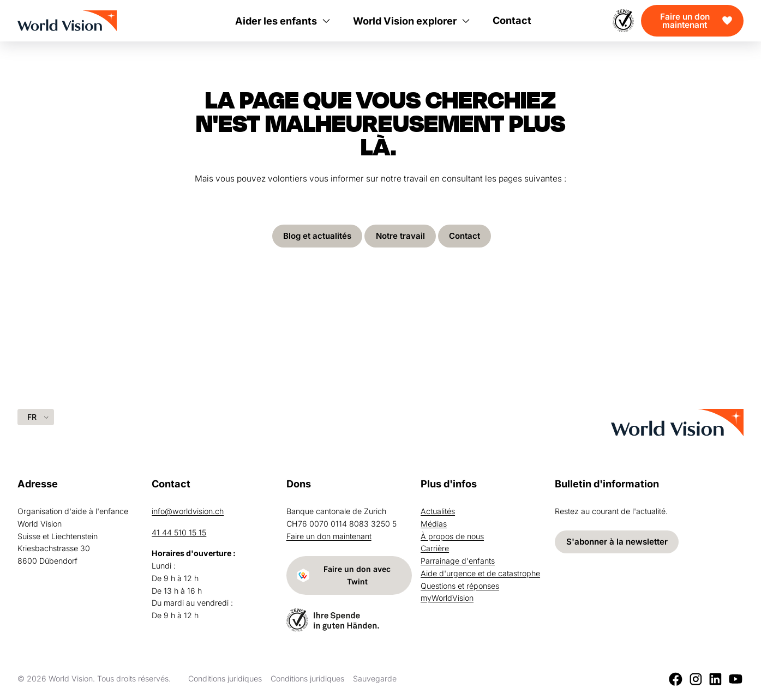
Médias (434, 523)
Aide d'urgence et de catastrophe (480, 572)
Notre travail (401, 236)
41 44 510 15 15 (179, 531)
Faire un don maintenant (685, 21)
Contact (466, 236)
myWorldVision (447, 597)
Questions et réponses (460, 585)
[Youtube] (736, 679)
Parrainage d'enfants (458, 560)
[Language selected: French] (36, 416)
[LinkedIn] (715, 679)
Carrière (435, 548)
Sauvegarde (375, 678)
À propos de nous (452, 535)
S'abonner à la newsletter (617, 541)
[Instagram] (696, 679)
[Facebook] (676, 679)
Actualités (438, 510)
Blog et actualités (316, 236)
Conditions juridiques (225, 678)
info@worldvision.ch (188, 510)
